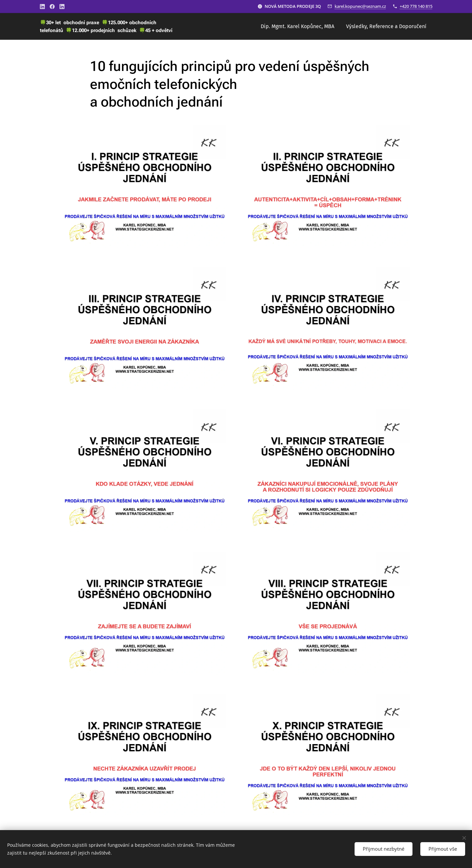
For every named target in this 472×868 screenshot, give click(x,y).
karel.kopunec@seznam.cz (360, 6)
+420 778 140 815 (416, 6)
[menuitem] (297, 26)
